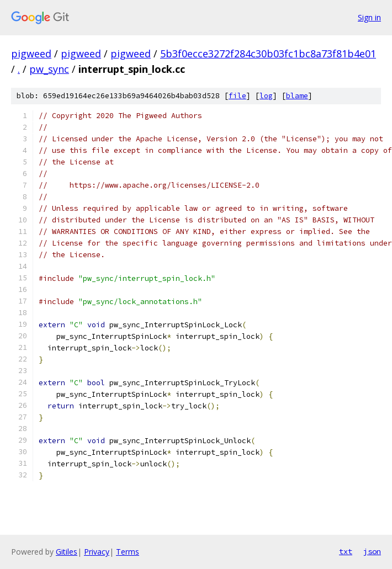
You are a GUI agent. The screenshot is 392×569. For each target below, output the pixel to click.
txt (346, 551)
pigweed (31, 54)
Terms (128, 552)
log (266, 96)
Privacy (97, 552)
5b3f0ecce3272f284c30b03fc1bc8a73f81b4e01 (268, 54)
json (372, 551)
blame (297, 96)
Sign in (369, 17)
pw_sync (49, 69)
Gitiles (67, 552)
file (237, 96)
